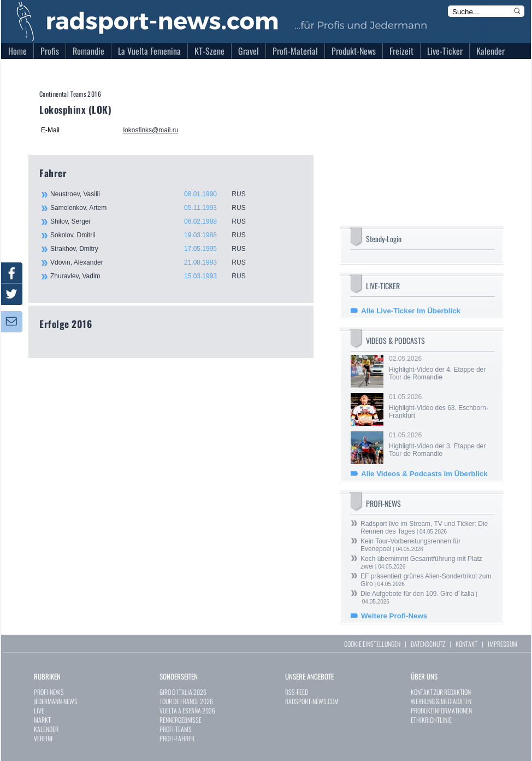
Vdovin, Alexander (154, 262)
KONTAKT (466, 644)
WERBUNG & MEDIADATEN (441, 701)
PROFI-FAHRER (177, 738)
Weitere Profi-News (394, 616)
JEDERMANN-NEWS (56, 701)
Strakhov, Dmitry (154, 249)
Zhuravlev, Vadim (154, 276)
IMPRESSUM (503, 644)
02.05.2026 (441, 368)
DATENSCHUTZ (428, 644)
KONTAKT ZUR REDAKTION (441, 692)
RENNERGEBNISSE (181, 720)
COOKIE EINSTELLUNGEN (372, 644)
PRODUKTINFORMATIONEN (441, 710)
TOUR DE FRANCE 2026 (186, 701)
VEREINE (44, 738)
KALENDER (46, 729)
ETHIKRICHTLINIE (431, 720)
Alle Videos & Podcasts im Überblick (424, 474)
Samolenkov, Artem (154, 208)
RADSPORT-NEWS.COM (312, 701)
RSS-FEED (297, 692)
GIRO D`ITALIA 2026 (183, 692)
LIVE (39, 710)
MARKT (42, 720)
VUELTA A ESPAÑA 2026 (187, 710)
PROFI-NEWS (49, 692)
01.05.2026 (441, 406)
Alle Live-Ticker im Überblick (411, 311)
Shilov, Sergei (154, 221)
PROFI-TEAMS (176, 729)
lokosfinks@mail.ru (150, 130)
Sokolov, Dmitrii (154, 235)
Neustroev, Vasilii (154, 194)
